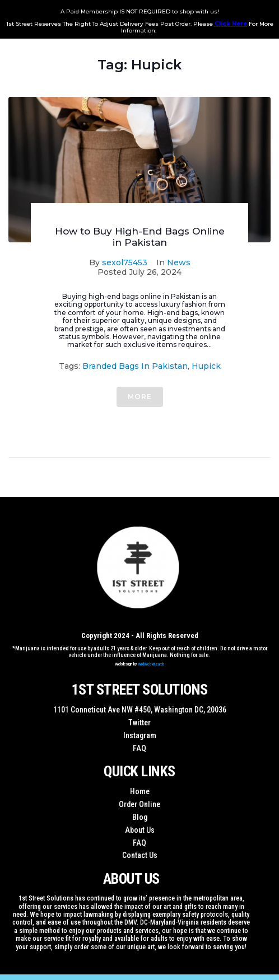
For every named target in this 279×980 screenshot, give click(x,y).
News (179, 262)
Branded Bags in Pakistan (135, 366)
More (140, 397)
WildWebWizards (151, 664)
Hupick (206, 366)
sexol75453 (125, 262)
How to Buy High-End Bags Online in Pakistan (140, 237)
